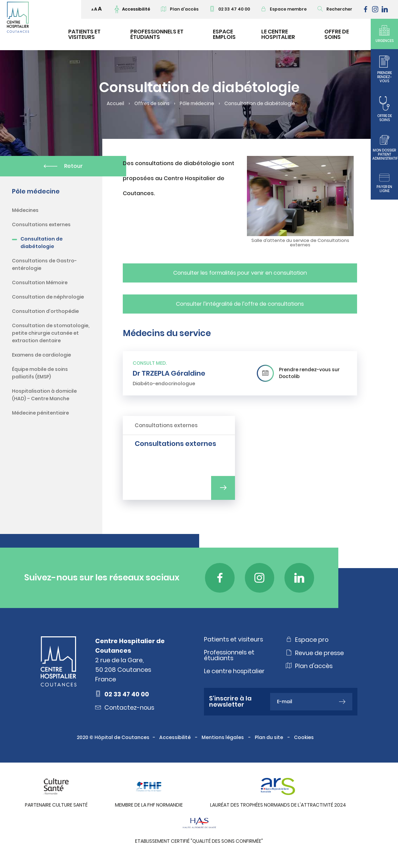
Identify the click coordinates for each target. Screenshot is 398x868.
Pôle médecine (198, 104)
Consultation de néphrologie (48, 297)
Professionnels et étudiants (157, 34)
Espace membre (284, 9)
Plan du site (269, 740)
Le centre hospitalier (235, 673)
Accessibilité (175, 740)
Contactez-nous (125, 709)
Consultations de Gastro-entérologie (44, 264)
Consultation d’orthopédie (45, 311)
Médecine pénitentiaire (40, 413)
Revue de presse (315, 655)
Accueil (114, 104)
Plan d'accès (309, 668)
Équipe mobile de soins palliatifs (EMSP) (40, 373)
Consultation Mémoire (40, 283)
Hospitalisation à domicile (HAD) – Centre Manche (44, 395)
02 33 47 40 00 (230, 9)
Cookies (304, 740)
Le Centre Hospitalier (278, 34)
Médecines (25, 210)
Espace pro (307, 641)
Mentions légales (223, 740)
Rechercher (335, 9)
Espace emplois (224, 34)
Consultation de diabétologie (42, 243)
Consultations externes (41, 225)
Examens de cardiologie (41, 355)
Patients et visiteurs (84, 34)
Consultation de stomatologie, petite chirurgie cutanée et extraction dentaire (51, 333)
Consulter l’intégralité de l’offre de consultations (240, 304)
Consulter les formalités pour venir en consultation (240, 273)
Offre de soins (337, 34)
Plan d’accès (180, 9)
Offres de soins (151, 104)
